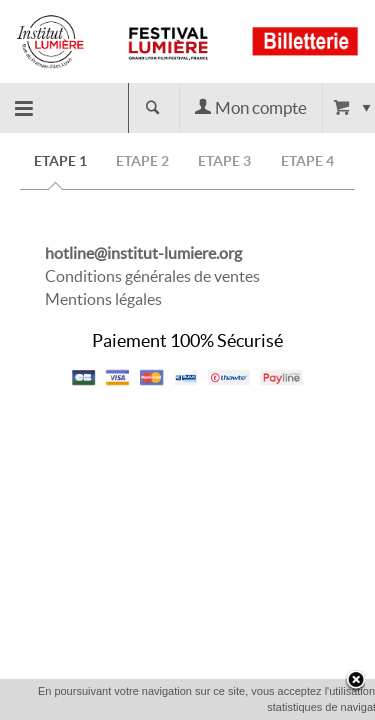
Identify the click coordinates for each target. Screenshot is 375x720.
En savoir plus (291, 706)
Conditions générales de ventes (152, 276)
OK (220, 707)
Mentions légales (103, 299)
